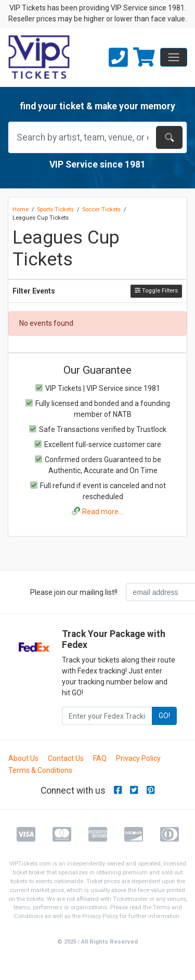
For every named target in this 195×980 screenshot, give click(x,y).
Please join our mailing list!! (74, 592)
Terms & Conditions (40, 770)
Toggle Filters (156, 291)
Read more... (103, 512)
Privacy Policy (138, 758)
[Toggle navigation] (174, 57)
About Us (23, 758)
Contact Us (66, 758)
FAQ (100, 758)
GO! (164, 716)
